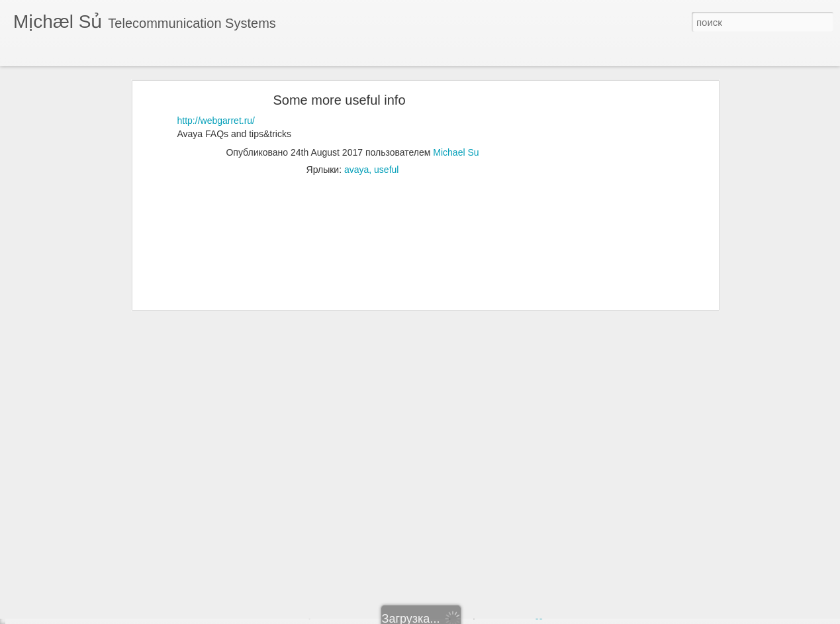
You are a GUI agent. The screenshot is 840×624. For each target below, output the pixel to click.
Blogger (537, 615)
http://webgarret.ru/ (216, 81)
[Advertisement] (601, 268)
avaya (356, 130)
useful (386, 130)
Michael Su (456, 113)
